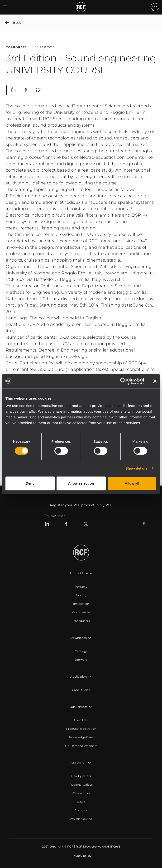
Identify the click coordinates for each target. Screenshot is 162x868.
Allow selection (81, 483)
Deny (30, 483)
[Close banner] (155, 381)
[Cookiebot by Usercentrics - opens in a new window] (124, 381)
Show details (136, 468)
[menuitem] (81, 587)
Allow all (132, 483)
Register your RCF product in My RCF (81, 505)
